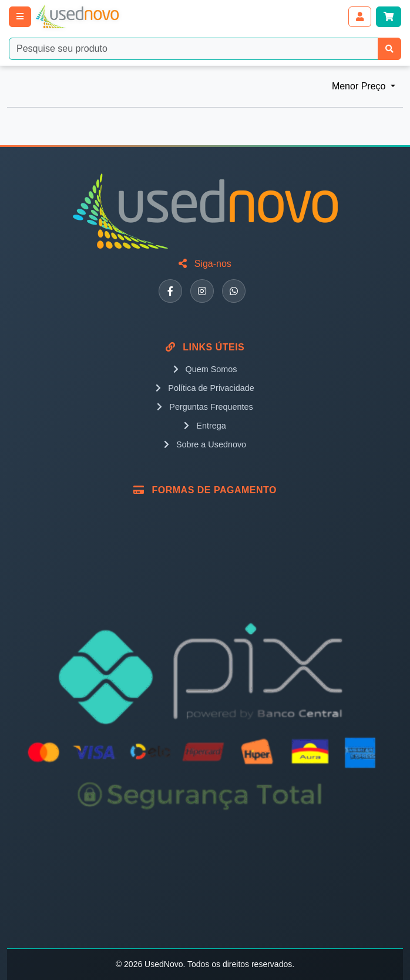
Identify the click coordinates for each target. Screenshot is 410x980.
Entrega (205, 426)
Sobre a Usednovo (205, 444)
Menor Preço (360, 86)
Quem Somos (205, 369)
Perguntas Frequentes (205, 407)
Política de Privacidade (205, 388)
